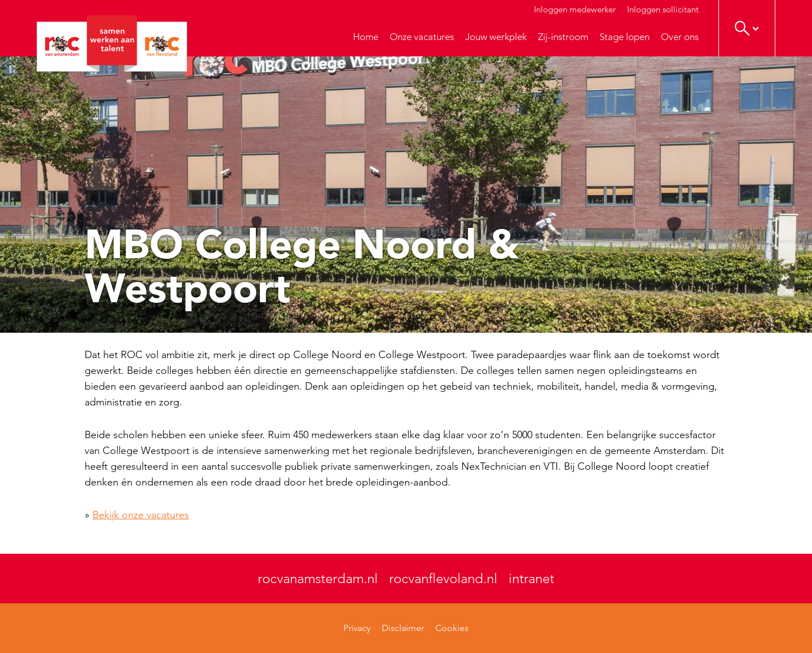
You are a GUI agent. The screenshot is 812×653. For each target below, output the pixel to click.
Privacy (357, 628)
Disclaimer (403, 628)
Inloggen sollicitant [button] (663, 9)
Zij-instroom (563, 37)
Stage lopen (625, 37)
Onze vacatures (422, 37)
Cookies (452, 628)
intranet (531, 578)
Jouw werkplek (496, 37)
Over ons (680, 37)
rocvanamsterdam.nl (318, 578)
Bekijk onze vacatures (141, 515)
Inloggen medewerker (575, 9)
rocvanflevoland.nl (443, 578)
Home (366, 37)
